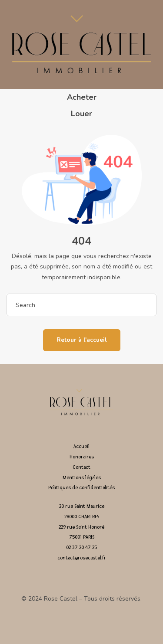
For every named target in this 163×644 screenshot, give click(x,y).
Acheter (82, 97)
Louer (81, 114)
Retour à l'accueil (82, 340)
